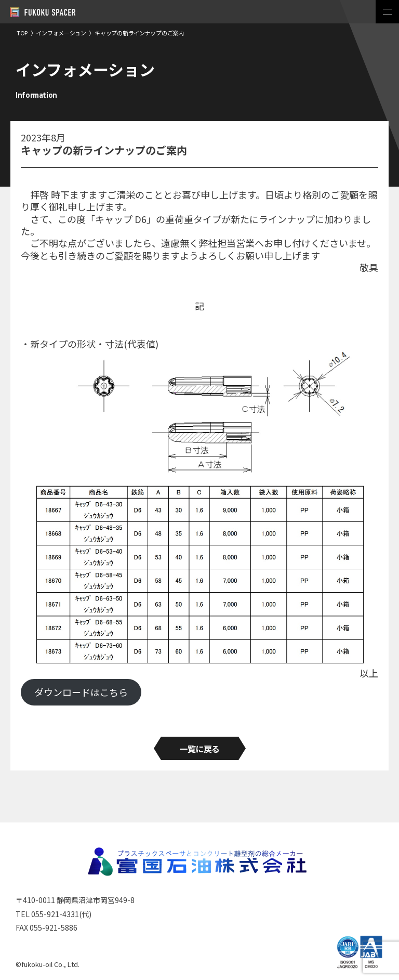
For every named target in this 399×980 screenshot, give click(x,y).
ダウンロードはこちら (81, 692)
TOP (22, 33)
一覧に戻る (199, 749)
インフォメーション (61, 33)
